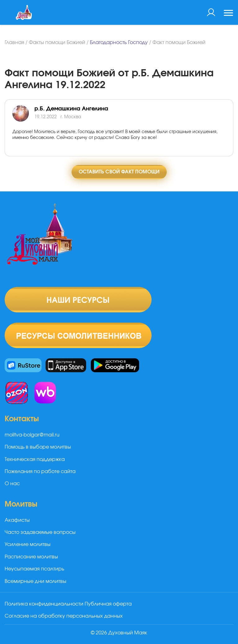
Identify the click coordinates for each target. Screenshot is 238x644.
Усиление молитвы (28, 544)
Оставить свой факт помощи (119, 172)
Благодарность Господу (119, 42)
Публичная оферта (108, 604)
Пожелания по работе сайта (40, 472)
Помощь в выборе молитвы (38, 447)
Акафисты (17, 520)
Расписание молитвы (31, 557)
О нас (12, 484)
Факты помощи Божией (57, 42)
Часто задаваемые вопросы (40, 532)
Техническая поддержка (35, 459)
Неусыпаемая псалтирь (34, 569)
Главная (14, 42)
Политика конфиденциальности (44, 604)
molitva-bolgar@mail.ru (32, 435)
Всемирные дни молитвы (35, 581)
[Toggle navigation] (228, 14)
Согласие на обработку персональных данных (64, 616)
